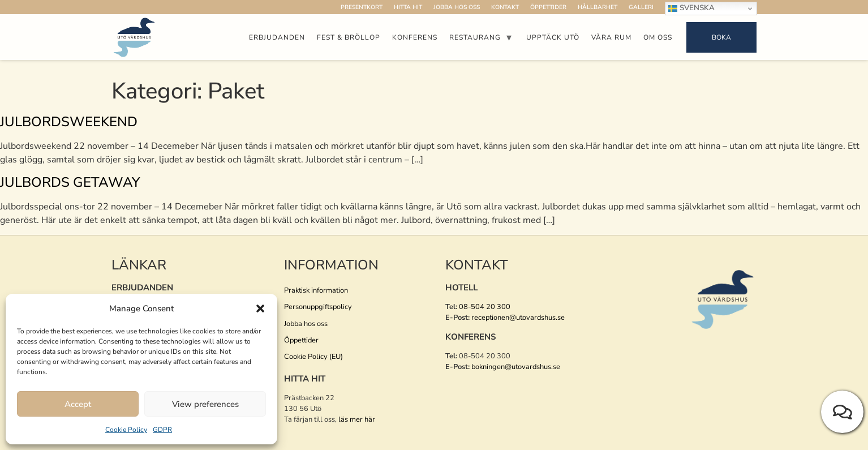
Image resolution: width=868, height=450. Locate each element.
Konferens (415, 37)
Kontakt (505, 7)
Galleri (641, 7)
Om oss (658, 37)
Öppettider (548, 7)
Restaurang (475, 37)
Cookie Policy (126, 430)
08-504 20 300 (485, 307)
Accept (78, 404)
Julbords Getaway (70, 182)
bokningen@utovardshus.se (516, 367)
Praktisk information (316, 290)
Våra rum (611, 37)
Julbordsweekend (69, 122)
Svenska (691, 8)
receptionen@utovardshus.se (518, 318)
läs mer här (357, 419)
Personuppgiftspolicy (318, 307)
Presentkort (362, 7)
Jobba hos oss (457, 7)
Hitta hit (408, 7)
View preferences (205, 404)
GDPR (162, 430)
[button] (260, 308)
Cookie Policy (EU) (313, 357)
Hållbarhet (598, 7)
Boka (721, 37)
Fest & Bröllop (349, 37)
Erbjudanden (277, 37)
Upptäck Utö (553, 37)
